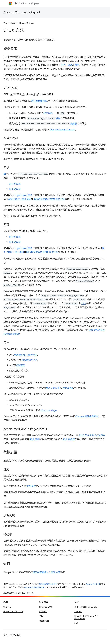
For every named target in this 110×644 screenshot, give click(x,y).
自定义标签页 (53, 388)
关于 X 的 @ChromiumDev (86, 607)
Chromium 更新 (46, 607)
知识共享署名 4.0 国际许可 (46, 572)
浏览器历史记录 (29, 360)
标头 (58, 118)
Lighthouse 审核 (24, 195)
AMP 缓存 (34, 439)
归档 (41, 616)
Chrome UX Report (27, 12)
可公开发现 (15, 184)
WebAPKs (67, 388)
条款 (5, 635)
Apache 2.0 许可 (93, 584)
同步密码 (21, 365)
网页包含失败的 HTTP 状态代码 (42, 252)
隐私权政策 (15, 635)
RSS (76, 623)
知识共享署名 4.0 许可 (48, 584)
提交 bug (7, 607)
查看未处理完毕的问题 (13, 612)
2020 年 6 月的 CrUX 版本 (92, 435)
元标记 (74, 124)
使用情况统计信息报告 (25, 355)
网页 (77, 65)
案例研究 (43, 612)
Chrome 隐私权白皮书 (87, 416)
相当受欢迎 (15, 189)
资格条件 (31, 486)
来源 (70, 65)
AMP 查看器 (68, 439)
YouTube (78, 612)
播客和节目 (44, 621)
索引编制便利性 (39, 101)
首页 (5, 23)
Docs (7, 12)
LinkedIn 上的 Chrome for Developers (86, 617)
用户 (63, 65)
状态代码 (48, 113)
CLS (83, 304)
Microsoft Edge (48, 410)
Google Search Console (62, 130)
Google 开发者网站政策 (34, 587)
